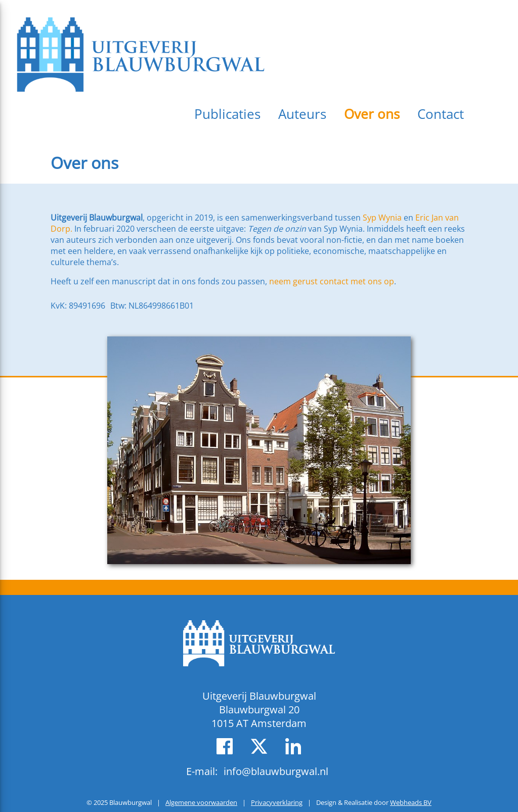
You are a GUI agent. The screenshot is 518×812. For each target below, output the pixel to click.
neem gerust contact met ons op (332, 281)
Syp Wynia (382, 218)
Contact (441, 114)
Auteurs (302, 114)
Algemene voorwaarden (201, 802)
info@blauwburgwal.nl (276, 771)
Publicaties (227, 114)
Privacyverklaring (277, 802)
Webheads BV (411, 802)
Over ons (372, 114)
